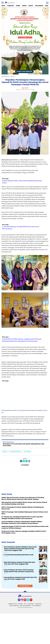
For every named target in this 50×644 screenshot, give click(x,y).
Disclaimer (20, 604)
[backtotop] (25, 592)
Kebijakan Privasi (13, 604)
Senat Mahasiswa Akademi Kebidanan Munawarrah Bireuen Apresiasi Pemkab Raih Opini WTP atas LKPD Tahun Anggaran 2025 (20, 549)
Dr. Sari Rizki (27, 451)
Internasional (39, 6)
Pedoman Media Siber (25, 606)
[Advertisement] (25, 395)
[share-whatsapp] (26, 461)
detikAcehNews (5, 77)
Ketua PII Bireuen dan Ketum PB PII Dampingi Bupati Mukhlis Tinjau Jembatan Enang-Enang (19, 571)
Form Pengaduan (36, 606)
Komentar (25, 465)
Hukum (31, 6)
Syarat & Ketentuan (14, 606)
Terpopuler (10, 6)
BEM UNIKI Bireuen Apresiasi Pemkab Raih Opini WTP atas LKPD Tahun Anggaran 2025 (20, 563)
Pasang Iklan (31, 604)
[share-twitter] (24, 461)
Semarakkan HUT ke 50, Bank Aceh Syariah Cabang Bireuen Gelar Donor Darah (24, 445)
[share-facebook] (21, 461)
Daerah (24, 6)
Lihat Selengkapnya (25, 586)
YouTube (32, 601)
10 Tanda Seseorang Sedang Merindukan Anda (19, 555)
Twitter (29, 601)
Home (3, 6)
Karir (25, 604)
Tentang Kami (38, 604)
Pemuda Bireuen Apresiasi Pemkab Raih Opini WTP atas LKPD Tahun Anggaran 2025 (20, 578)
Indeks (18, 6)
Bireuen (5, 451)
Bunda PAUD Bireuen (15, 451)
